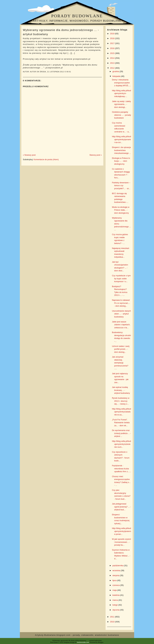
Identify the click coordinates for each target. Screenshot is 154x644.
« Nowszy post (29, 155)
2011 (113, 617)
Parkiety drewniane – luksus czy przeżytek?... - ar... (121, 186)
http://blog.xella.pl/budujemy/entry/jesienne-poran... (121, 531)
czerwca (116, 585)
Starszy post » (96, 155)
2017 (113, 43)
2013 (113, 63)
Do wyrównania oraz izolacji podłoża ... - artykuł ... (121, 433)
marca (115, 600)
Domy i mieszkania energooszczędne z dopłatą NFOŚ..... (121, 83)
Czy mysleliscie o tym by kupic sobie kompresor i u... (121, 279)
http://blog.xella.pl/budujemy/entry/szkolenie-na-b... (121, 444)
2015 (113, 53)
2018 (113, 38)
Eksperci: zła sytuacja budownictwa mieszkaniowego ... (121, 150)
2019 (113, 34)
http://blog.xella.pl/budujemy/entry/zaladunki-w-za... (121, 412)
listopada (117, 76)
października (118, 566)
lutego (115, 605)
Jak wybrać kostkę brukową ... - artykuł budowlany (121, 390)
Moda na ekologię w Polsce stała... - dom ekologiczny (121, 210)
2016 (113, 48)
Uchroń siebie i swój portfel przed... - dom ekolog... (121, 349)
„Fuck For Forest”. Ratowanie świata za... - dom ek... (121, 423)
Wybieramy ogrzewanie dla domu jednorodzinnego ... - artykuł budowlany (61, 32)
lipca (115, 580)
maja (115, 590)
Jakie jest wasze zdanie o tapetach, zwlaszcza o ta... (121, 325)
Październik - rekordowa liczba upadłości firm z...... (121, 469)
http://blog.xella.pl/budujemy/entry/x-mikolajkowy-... (121, 93)
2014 (113, 58)
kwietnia (116, 595)
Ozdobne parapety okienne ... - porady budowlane (121, 115)
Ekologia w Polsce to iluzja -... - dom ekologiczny (121, 161)
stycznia (116, 610)
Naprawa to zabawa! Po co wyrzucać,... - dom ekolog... (121, 303)
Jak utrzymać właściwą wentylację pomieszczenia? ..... (120, 363)
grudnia (116, 71)
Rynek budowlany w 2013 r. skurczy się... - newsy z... (121, 401)
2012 (113, 68)
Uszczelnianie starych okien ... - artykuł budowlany (121, 314)
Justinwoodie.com (83, 642)
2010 (113, 622)
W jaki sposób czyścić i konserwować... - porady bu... (121, 542)
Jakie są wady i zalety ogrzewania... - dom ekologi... (121, 104)
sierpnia (116, 575)
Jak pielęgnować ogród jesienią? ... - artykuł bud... (121, 507)
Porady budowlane (77, 16)
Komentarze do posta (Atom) (46, 159)
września (117, 570)
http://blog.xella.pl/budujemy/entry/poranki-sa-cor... (121, 139)
